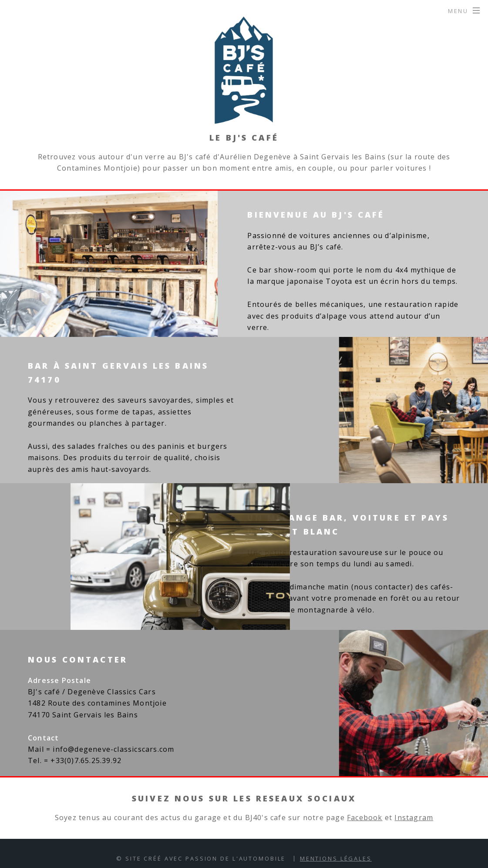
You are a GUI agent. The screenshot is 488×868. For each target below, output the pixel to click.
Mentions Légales (336, 858)
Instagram (414, 818)
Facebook (365, 818)
